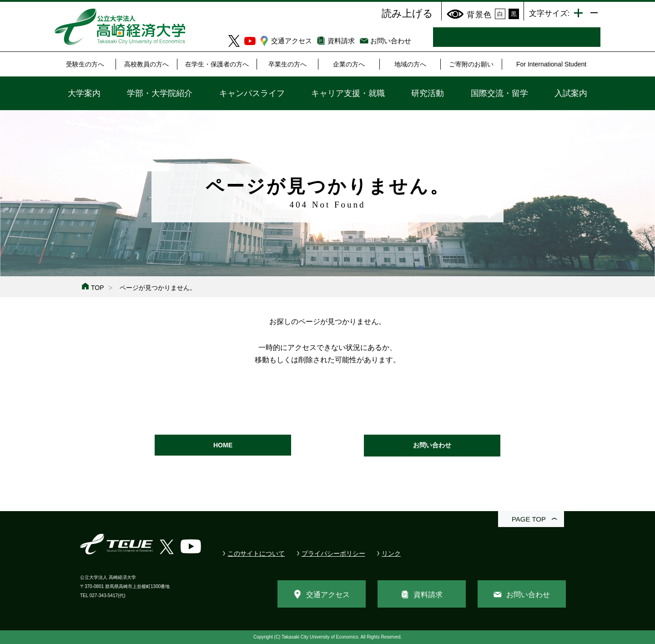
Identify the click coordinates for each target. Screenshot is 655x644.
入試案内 (571, 93)
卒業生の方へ (287, 64)
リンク (391, 553)
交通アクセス (292, 41)
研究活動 (428, 93)
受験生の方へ (85, 64)
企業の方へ (349, 64)
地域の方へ (410, 64)
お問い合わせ (391, 41)
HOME (223, 445)
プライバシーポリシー (333, 553)
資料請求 (341, 41)
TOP (98, 288)
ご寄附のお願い (471, 64)
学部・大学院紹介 (160, 93)
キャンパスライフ (252, 93)
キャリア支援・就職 (348, 93)
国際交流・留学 (499, 93)
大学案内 (84, 93)
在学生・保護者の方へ (217, 64)
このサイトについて (256, 553)
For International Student (551, 64)
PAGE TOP (529, 519)
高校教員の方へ (146, 64)
